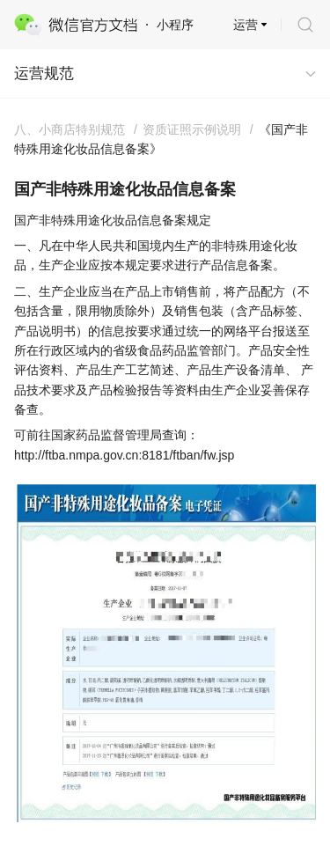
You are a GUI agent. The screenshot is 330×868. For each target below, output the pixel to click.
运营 (246, 25)
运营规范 (44, 74)
